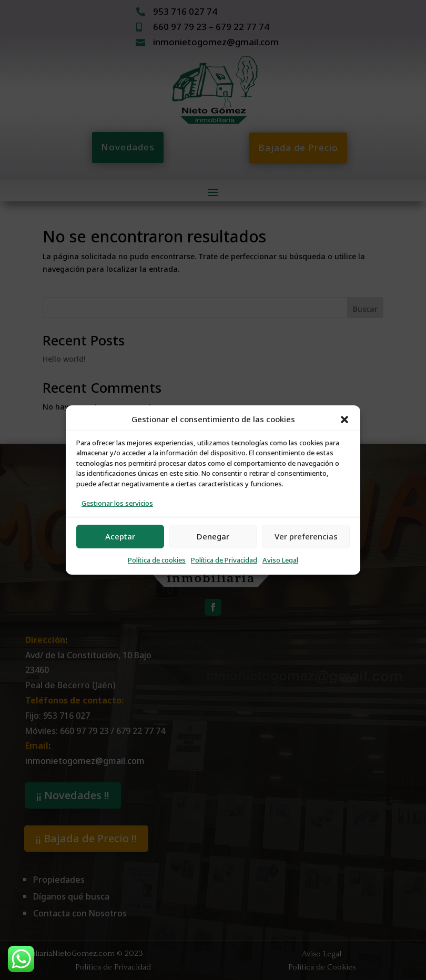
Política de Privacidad (224, 560)
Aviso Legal (280, 560)
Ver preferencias (306, 537)
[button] (344, 420)
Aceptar (120, 537)
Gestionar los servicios (117, 503)
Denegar (213, 537)
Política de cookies (157, 560)
